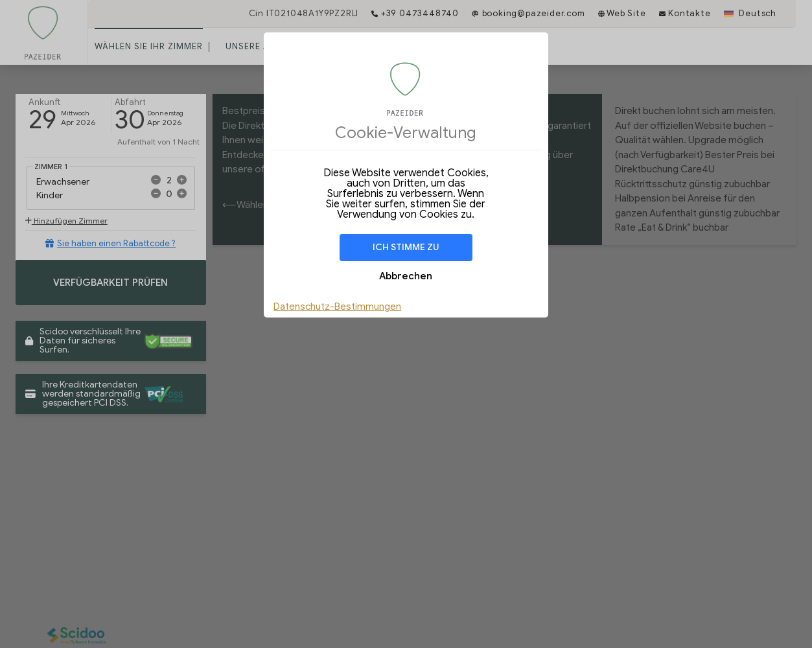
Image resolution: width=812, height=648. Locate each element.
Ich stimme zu (406, 247)
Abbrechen (406, 276)
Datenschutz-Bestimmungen (337, 307)
